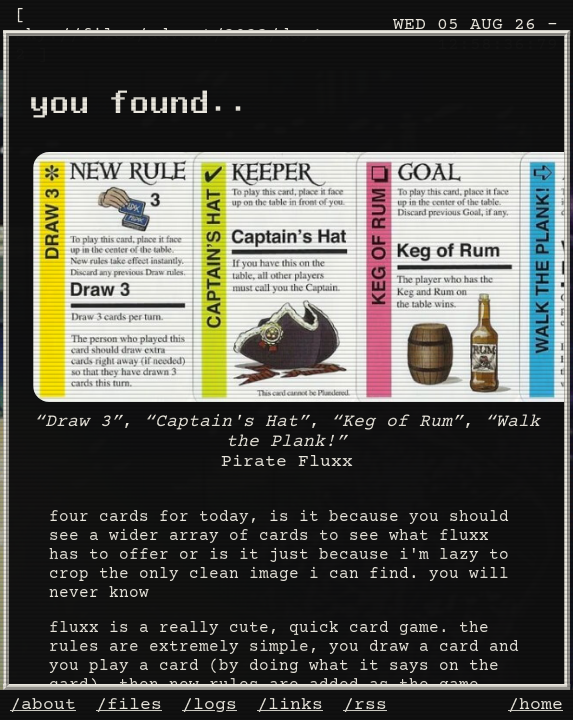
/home (535, 705)
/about (43, 705)
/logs (209, 705)
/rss (365, 705)
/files (129, 705)
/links (290, 705)
